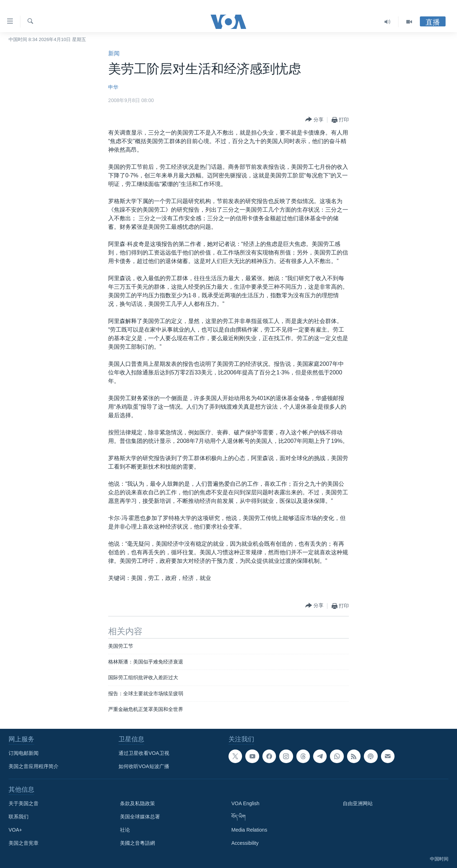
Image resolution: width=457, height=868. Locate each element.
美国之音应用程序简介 (34, 766)
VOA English (245, 803)
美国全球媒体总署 (140, 817)
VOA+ (15, 830)
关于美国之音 (24, 803)
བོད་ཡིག (238, 817)
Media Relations (249, 830)
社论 (125, 830)
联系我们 (19, 817)
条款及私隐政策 (137, 803)
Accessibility (245, 843)
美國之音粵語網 (137, 843)
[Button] (314, 120)
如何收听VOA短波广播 (144, 766)
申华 (113, 87)
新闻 (114, 53)
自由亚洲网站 (358, 803)
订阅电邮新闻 (24, 753)
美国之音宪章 (24, 843)
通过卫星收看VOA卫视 (144, 753)
